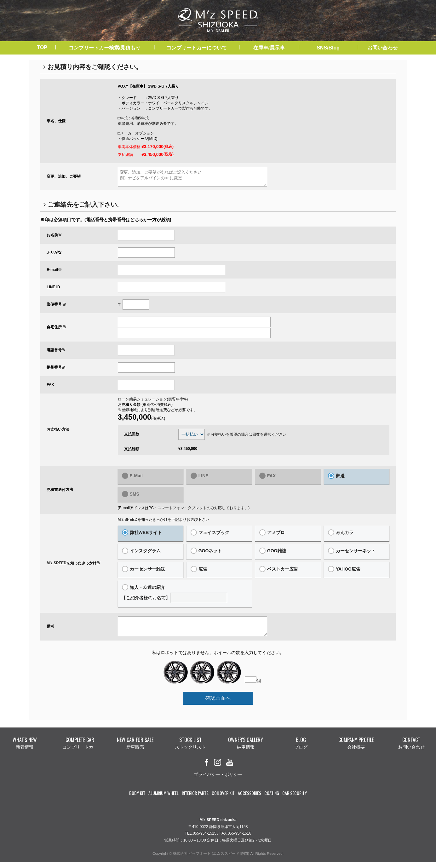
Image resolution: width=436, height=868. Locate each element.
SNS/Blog (328, 48)
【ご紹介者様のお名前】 (185, 596)
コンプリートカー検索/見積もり (105, 48)
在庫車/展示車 (269, 48)
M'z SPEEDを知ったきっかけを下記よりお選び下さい (163, 522)
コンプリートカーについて (197, 48)
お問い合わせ (382, 48)
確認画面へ (218, 704)
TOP (42, 47)
